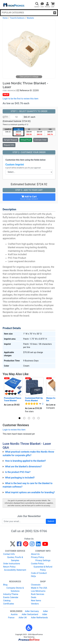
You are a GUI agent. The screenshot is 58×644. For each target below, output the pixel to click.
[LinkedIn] (38, 545)
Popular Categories (29, 13)
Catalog (7, 601)
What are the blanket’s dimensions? (23, 467)
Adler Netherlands (39, 618)
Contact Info (9, 554)
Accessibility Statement (15, 570)
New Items (36, 601)
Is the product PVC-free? (18, 472)
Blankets (30, 18)
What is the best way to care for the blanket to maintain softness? (28, 485)
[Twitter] (13, 545)
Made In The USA (39, 588)
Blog (5, 585)
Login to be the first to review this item (20, 99)
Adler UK (23, 618)
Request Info (9, 145)
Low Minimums (38, 591)
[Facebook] (19, 545)
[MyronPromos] (14, 5)
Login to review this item (14, 430)
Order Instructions (12, 564)
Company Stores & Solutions (15, 589)
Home (5, 18)
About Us (35, 554)
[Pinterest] (26, 545)
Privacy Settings (43, 560)
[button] (20, 418)
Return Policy (9, 567)
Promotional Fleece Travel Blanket (13, 399)
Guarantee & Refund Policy (43, 568)
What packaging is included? (20, 478)
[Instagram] (32, 545)
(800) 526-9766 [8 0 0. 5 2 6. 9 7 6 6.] (36, 531)
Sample (10, 140)
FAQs (33, 576)
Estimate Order (41, 140)
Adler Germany (32, 611)
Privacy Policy (38, 557)
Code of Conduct (39, 573)
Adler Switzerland (30, 614)
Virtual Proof (26, 140)
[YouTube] (45, 545)
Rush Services (38, 594)
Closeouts (36, 585)
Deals (34, 597)
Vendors (35, 604)
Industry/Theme (11, 594)
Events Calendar (11, 597)
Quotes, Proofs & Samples (15, 559)
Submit (51, 521)
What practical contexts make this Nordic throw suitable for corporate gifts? (28, 453)
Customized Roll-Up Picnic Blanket (34, 399)
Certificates (9, 604)
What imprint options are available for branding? (30, 492)
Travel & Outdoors (17, 18)
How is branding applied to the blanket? (26, 461)
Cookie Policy (37, 564)
